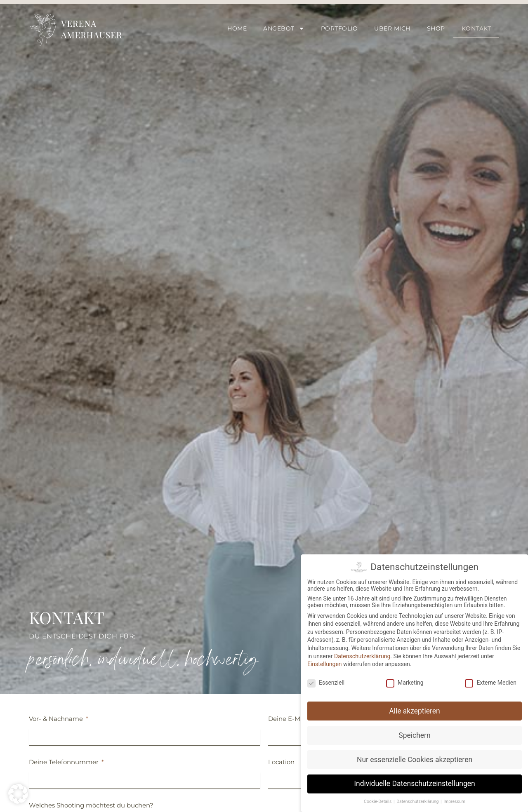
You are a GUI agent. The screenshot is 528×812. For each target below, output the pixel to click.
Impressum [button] (454, 800)
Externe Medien (490, 681)
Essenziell (326, 681)
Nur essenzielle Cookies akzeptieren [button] (415, 758)
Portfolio (339, 28)
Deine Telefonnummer (65, 762)
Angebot (284, 28)
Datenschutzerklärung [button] (418, 800)
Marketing (405, 681)
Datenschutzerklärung (362, 655)
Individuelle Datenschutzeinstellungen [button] (414, 782)
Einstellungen (325, 663)
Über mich (392, 28)
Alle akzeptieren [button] (415, 709)
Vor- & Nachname (57, 719)
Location (281, 762)
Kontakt (476, 28)
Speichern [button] (414, 734)
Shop (436, 28)
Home (237, 28)
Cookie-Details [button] (378, 800)
